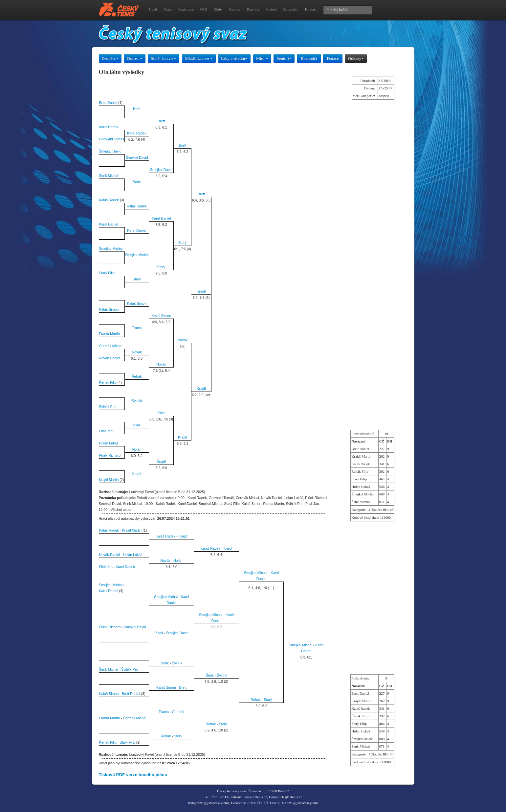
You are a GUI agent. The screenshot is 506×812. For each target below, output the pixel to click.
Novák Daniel (110, 358)
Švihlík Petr (108, 407)
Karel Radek (109, 127)
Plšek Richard (110, 455)
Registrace (186, 9)
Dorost (135, 58)
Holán (137, 449)
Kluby (218, 9)
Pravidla (253, 9)
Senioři (284, 58)
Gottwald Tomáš (112, 139)
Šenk (137, 182)
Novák (183, 340)
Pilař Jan (106, 431)
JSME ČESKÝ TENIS (263, 803)
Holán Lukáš (109, 443)
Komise (235, 9)
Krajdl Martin (109, 480)
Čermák (178, 712)
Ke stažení (291, 9)
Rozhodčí (309, 58)
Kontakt (311, 9)
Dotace (333, 58)
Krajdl (201, 291)
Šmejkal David (110, 151)
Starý (182, 243)
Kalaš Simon (137, 303)
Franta (137, 328)
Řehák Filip (108, 382)
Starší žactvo (164, 58)
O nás (168, 9)
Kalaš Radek (109, 200)
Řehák (137, 376)
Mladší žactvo (199, 58)
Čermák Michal (111, 346)
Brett (137, 109)
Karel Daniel (161, 218)
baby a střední (234, 58)
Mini (262, 58)
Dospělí (110, 58)
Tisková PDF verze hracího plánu (133, 775)
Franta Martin (110, 334)
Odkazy (356, 58)
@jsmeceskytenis (217, 803)
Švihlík (137, 401)
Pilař (161, 413)
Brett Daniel (108, 103)
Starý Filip (107, 273)
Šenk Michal (109, 176)
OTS (204, 9)
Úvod (153, 9)
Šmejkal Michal (111, 249)
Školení (271, 9)
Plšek (159, 633)
